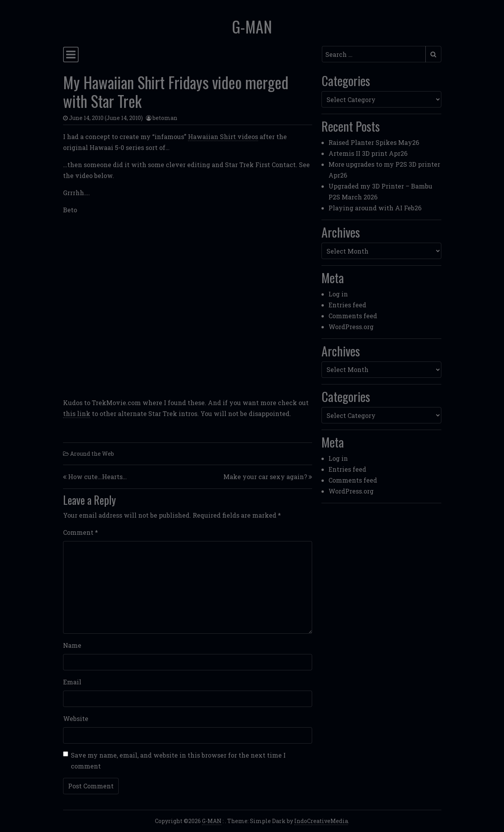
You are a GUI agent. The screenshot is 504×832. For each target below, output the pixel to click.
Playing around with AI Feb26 (375, 208)
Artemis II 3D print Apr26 (368, 153)
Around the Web (92, 454)
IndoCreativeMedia (321, 821)
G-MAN (252, 26)
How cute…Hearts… (97, 477)
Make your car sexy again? (265, 477)
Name (72, 645)
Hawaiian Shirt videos (223, 137)
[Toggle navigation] (71, 55)
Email (72, 682)
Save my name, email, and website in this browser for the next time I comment (178, 761)
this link (77, 413)
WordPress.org (351, 327)
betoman (165, 118)
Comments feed (353, 316)
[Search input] (374, 54)
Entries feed (347, 305)
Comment (81, 532)
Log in (338, 294)
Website (76, 718)
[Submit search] (433, 54)
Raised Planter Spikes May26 (374, 142)
